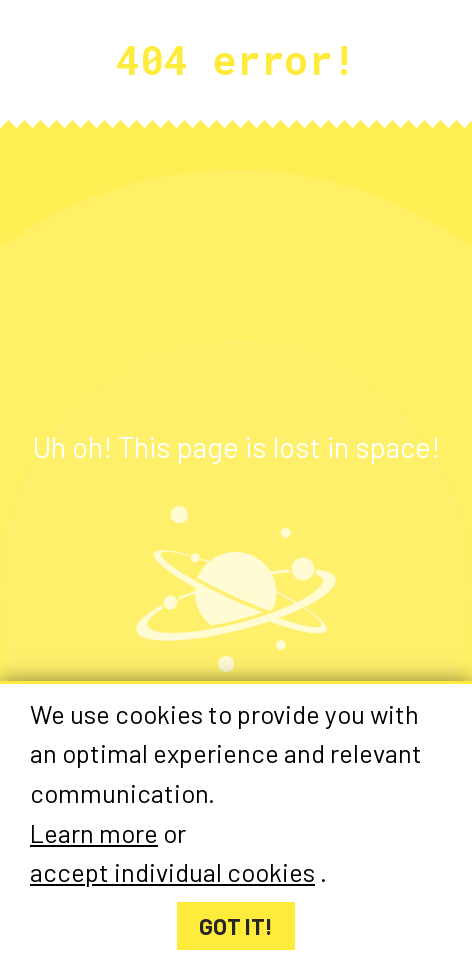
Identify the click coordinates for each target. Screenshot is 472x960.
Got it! (236, 926)
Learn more (94, 832)
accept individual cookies (172, 872)
